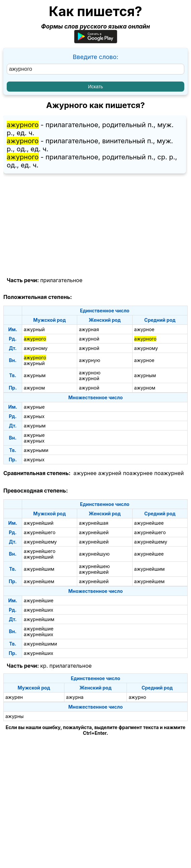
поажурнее (138, 473)
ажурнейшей (94, 532)
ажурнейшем (39, 581)
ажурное (144, 329)
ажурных (34, 416)
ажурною (90, 373)
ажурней (110, 473)
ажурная (89, 329)
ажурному (36, 348)
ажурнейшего (40, 532)
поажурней (169, 473)
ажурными (36, 450)
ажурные (34, 407)
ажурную (89, 360)
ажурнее (85, 473)
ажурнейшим (39, 569)
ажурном (34, 388)
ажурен (14, 697)
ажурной (89, 339)
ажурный (34, 329)
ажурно (137, 697)
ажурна (75, 697)
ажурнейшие (39, 600)
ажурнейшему (40, 542)
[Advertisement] (95, 225)
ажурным (35, 375)
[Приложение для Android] (96, 41)
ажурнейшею (94, 566)
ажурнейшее (149, 523)
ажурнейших (39, 610)
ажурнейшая (93, 523)
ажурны (14, 716)
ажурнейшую (94, 554)
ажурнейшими (40, 644)
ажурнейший (39, 523)
